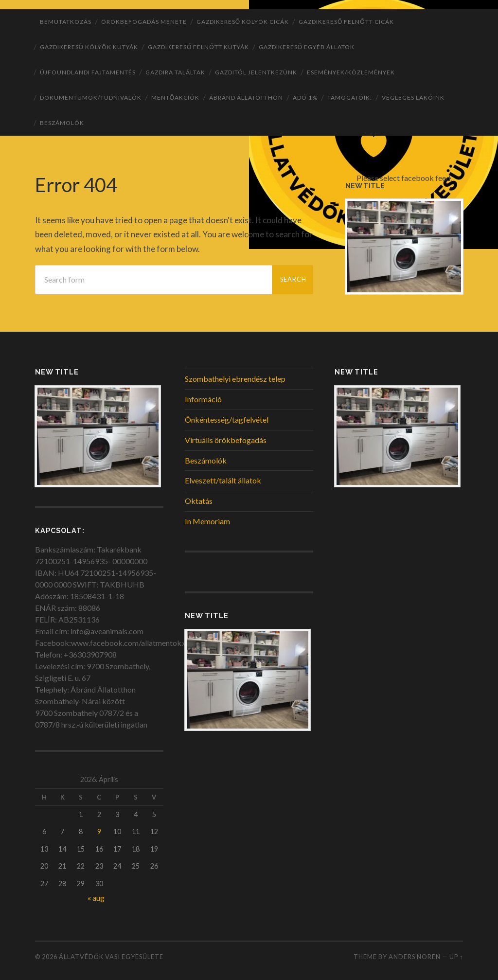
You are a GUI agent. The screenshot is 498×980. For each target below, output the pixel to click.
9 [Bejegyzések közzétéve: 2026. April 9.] (99, 831)
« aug (96, 898)
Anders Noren (415, 957)
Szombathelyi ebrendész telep (235, 379)
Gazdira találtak (175, 72)
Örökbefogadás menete (144, 22)
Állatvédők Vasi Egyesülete (111, 957)
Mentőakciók (175, 98)
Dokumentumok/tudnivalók (91, 98)
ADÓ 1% (305, 98)
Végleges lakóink (413, 98)
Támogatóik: (350, 98)
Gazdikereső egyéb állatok (307, 47)
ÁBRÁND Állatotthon (246, 98)
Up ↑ (456, 957)
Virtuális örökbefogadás (226, 440)
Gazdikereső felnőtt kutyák (198, 47)
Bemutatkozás (66, 22)
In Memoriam (207, 521)
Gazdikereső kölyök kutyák (89, 47)
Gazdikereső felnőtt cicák (346, 22)
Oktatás (199, 501)
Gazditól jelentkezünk (256, 72)
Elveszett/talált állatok (223, 480)
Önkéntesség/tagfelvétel (227, 419)
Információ (203, 399)
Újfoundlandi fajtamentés (88, 72)
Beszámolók (62, 123)
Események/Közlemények (351, 72)
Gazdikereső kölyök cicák (243, 22)
